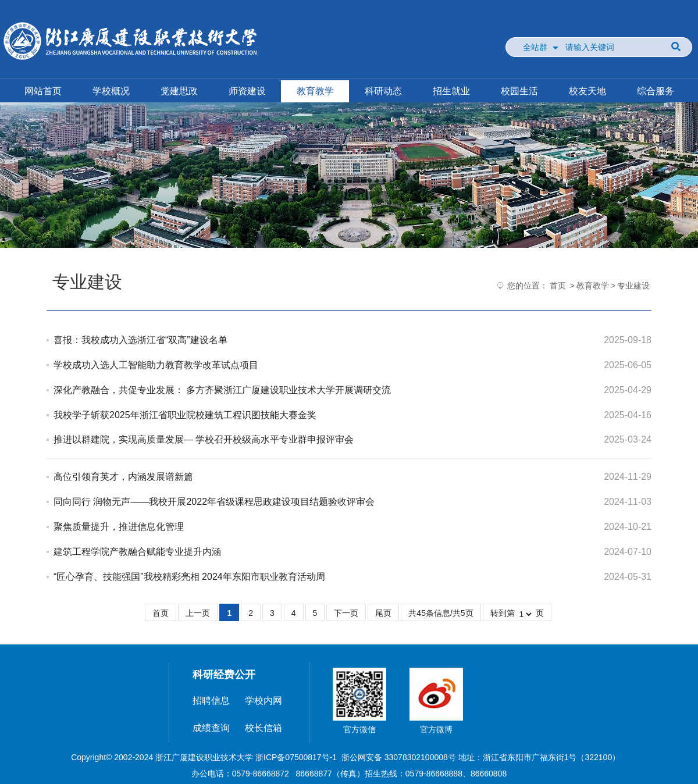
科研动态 (383, 91)
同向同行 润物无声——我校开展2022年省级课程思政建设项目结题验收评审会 (214, 502)
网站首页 (43, 91)
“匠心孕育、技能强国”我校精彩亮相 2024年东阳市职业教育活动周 (189, 577)
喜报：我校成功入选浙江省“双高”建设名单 (140, 340)
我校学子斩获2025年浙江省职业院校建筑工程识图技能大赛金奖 (185, 415)
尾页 (383, 613)
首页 (558, 286)
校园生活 (519, 91)
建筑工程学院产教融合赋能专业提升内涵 (137, 552)
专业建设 (633, 286)
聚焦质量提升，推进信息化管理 (119, 527)
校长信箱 (263, 728)
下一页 (346, 613)
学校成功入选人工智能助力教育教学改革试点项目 (156, 365)
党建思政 (179, 91)
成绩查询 (211, 728)
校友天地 (587, 91)
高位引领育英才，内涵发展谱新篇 (123, 477)
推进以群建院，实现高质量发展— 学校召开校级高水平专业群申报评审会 (204, 439)
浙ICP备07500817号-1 (296, 757)
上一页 (198, 613)
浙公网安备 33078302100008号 (399, 757)
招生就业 (451, 91)
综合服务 (656, 91)
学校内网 (263, 701)
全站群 (535, 47)
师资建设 (247, 91)
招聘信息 (211, 701)
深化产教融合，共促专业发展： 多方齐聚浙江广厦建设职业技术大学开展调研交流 (222, 390)
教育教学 (315, 91)
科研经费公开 (224, 675)
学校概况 (111, 91)
